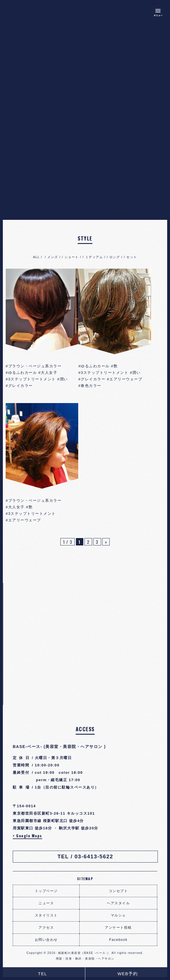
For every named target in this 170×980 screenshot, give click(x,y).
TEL (42, 974)
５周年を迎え (28, 143)
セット (132, 257)
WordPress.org (31, 211)
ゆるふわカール (23, 373)
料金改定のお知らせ (35, 126)
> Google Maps (27, 836)
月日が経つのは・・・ (38, 135)
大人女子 (49, 373)
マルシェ (118, 915)
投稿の (27, 194)
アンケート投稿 (118, 928)
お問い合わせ (46, 940)
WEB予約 (128, 974)
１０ (19, 118)
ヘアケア (24, 67)
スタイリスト (46, 915)
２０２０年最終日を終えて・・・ (49, 152)
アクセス (46, 928)
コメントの (32, 203)
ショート (72, 257)
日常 (19, 75)
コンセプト (118, 891)
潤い (64, 379)
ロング (115, 257)
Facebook (118, 940)
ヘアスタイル (118, 903)
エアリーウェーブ (126, 379)
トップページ (46, 891)
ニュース (46, 903)
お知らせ (24, 58)
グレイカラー (21, 386)
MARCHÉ (25, 84)
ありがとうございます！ (40, 49)
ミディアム (94, 257)
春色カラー (91, 386)
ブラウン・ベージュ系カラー (35, 366)
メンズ (53, 257)
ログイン (24, 186)
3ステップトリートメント (32, 379)
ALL (36, 257)
